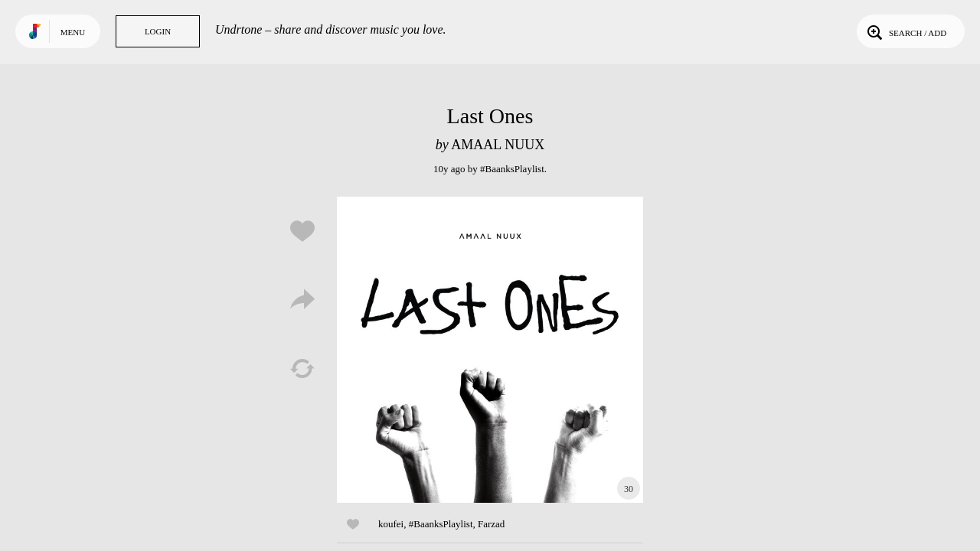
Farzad (491, 524)
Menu (73, 32)
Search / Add (905, 31)
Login (158, 31)
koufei (391, 524)
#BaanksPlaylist (512, 169)
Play (490, 350)
